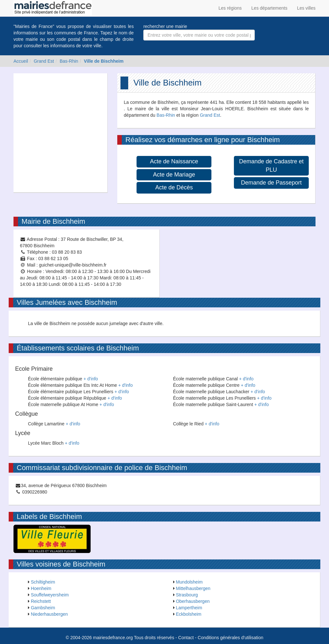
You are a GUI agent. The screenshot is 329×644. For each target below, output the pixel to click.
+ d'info (91, 379)
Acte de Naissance (174, 161)
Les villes (306, 8)
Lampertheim (189, 608)
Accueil (21, 61)
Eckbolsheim (188, 614)
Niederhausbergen (49, 614)
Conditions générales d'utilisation (230, 638)
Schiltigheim (43, 582)
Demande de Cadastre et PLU (271, 166)
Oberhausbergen (193, 601)
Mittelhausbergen (193, 588)
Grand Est (44, 61)
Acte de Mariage (174, 175)
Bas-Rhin (69, 61)
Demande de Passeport (271, 183)
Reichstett (41, 601)
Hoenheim (41, 588)
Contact (186, 638)
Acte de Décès (174, 187)
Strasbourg (187, 595)
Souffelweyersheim (50, 595)
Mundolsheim (189, 582)
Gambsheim (43, 608)
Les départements (269, 8)
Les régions (230, 8)
